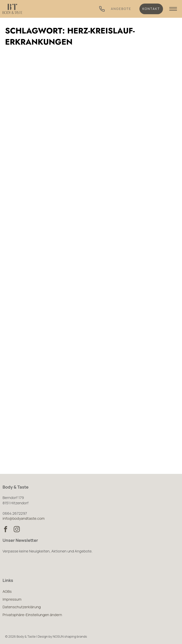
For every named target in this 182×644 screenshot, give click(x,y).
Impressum (12, 599)
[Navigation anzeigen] (173, 9)
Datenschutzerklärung (22, 607)
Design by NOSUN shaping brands (62, 637)
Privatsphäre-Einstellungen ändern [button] (32, 615)
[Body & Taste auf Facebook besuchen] (6, 529)
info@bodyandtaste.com (24, 518)
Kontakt (151, 9)
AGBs (7, 591)
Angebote (121, 9)
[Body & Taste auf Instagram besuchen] (17, 529)
